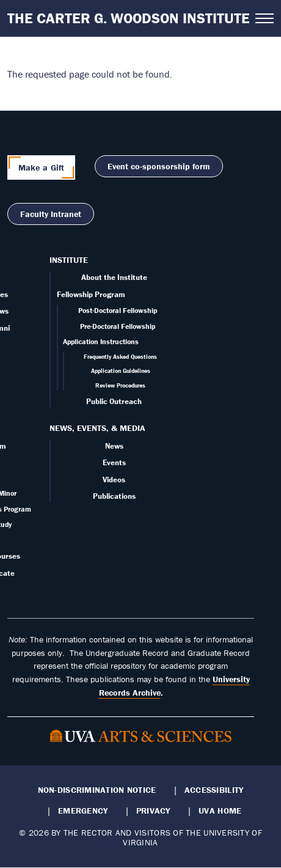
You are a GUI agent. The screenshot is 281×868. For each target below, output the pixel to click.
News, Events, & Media (97, 428)
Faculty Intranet (51, 214)
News (114, 446)
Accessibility (214, 790)
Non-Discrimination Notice (97, 790)
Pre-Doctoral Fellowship (118, 326)
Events (114, 462)
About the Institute (114, 277)
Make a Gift (42, 167)
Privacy (153, 811)
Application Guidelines (121, 371)
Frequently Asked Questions (120, 357)
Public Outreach (114, 401)
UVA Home (220, 811)
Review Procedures (120, 385)
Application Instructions (101, 341)
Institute (69, 260)
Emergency (83, 811)
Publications (114, 496)
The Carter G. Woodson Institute (129, 18)
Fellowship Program (91, 294)
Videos (114, 480)
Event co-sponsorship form (159, 166)
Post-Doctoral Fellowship (118, 310)
